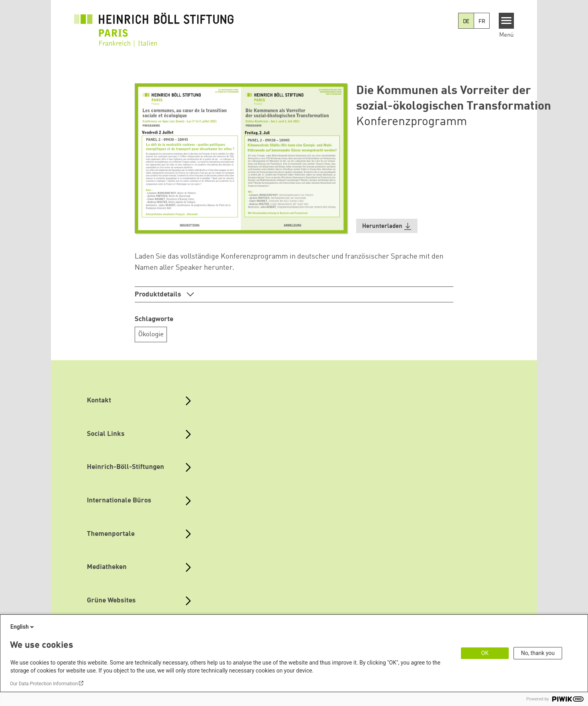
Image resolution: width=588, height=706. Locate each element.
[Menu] (507, 21)
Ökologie (151, 334)
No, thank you (538, 653)
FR (482, 22)
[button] (387, 226)
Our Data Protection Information (44, 684)
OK (485, 653)
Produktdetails (159, 295)
